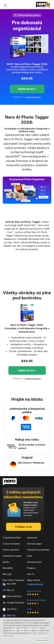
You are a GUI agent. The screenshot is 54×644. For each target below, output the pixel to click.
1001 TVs (9, 616)
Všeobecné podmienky (38, 550)
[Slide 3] (30, 207)
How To (31, 574)
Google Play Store (14, 603)
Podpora (31, 568)
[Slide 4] (35, 207)
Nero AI (8, 590)
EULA (30, 556)
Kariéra (6, 562)
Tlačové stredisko (11, 544)
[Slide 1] (19, 207)
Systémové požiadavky (33, 97)
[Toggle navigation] (5, 5)
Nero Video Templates (14, 580)
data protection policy (30, 628)
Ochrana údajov (35, 544)
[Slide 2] (24, 207)
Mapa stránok (34, 580)
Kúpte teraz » (27, 89)
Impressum (32, 538)
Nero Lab (7, 574)
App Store (10, 609)
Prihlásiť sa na (24, 527)
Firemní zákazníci (11, 550)
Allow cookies (43, 640)
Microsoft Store (12, 596)
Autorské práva (34, 562)
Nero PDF (9, 584)
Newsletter (8, 568)
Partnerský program (12, 556)
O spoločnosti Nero (12, 538)
